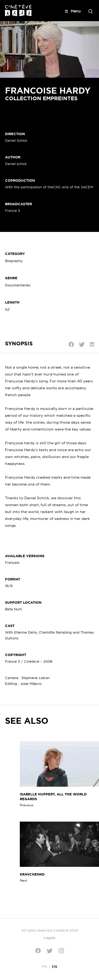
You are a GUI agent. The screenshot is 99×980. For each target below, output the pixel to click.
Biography (14, 261)
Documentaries (18, 285)
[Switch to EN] (55, 966)
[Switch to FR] (44, 966)
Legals (50, 938)
